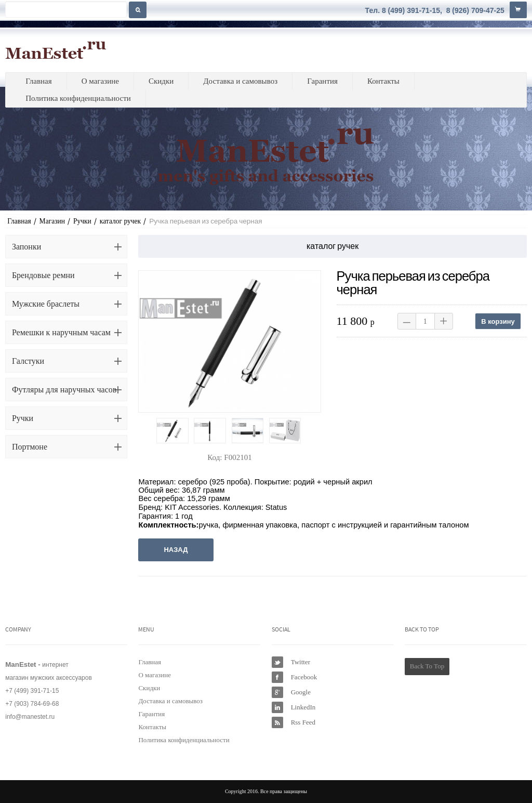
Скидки (161, 81)
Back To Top (427, 666)
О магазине (100, 81)
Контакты (383, 81)
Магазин (52, 221)
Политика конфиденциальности (78, 98)
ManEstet (56, 50)
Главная (38, 81)
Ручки (82, 221)
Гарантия (322, 81)
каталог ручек (120, 221)
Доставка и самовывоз (240, 81)
